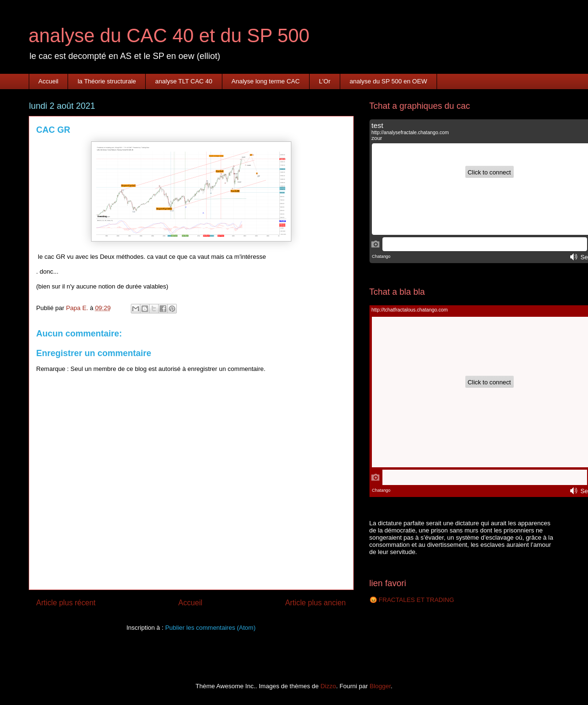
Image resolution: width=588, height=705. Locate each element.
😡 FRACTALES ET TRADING (412, 600)
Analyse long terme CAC (265, 81)
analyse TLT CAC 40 (184, 81)
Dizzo (329, 686)
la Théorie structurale (107, 81)
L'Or (324, 81)
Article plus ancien (316, 603)
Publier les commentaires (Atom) (211, 628)
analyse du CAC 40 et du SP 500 (169, 35)
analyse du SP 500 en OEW (389, 81)
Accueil (48, 81)
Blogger (380, 686)
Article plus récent (66, 603)
